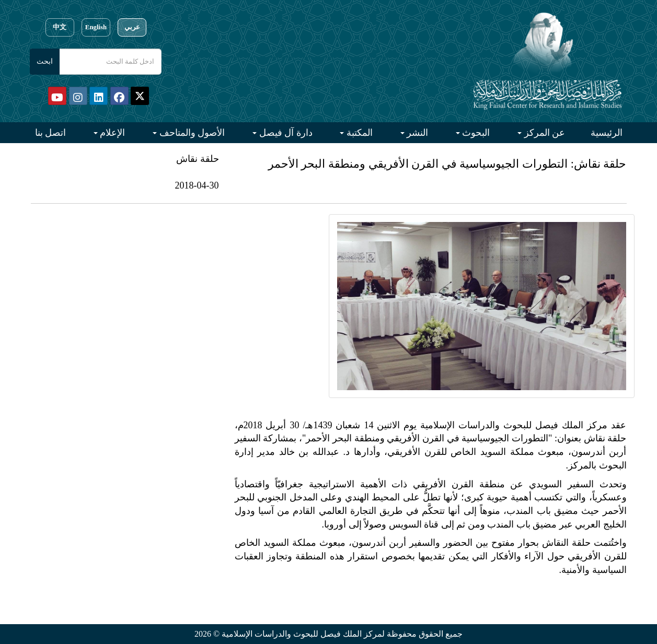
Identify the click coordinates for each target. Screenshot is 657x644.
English (96, 27)
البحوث (475, 133)
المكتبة (358, 133)
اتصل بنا (51, 133)
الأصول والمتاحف (191, 133)
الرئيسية (607, 133)
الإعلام (112, 133)
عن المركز (543, 133)
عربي (132, 27)
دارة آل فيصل (285, 133)
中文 (60, 27)
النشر (417, 133)
